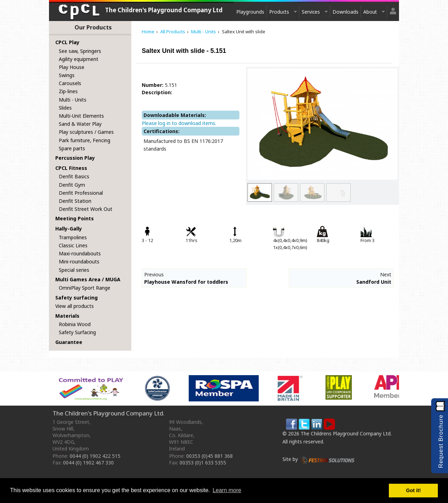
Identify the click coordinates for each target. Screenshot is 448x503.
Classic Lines (73, 245)
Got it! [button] (413, 490)
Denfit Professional (81, 193)
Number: (153, 85)
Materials (67, 316)
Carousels (70, 83)
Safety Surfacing (77, 332)
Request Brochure (441, 441)
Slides (65, 108)
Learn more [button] (227, 490)
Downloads (345, 12)
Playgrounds (250, 12)
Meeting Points (75, 218)
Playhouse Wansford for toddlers (186, 282)
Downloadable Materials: (175, 115)
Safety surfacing (76, 298)
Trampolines (73, 237)
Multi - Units (73, 100)
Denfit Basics (74, 176)
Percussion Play (75, 158)
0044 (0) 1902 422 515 (95, 456)
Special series (74, 270)
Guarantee (69, 342)
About (370, 12)
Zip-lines (68, 91)
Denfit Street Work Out (86, 209)
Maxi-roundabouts (80, 253)
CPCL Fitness (71, 168)
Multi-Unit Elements (81, 116)
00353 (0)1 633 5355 (203, 463)
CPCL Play (67, 42)
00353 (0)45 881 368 (209, 456)
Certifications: (162, 131)
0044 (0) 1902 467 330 (88, 463)
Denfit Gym (72, 185)
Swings (67, 75)
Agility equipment (79, 59)
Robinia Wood (75, 324)
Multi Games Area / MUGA (88, 279)
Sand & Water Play (80, 124)
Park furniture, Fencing (85, 140)
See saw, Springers (80, 51)
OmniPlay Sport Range (85, 288)
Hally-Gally (69, 229)
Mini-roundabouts (79, 261)
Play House (72, 67)
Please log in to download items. (179, 123)
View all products (75, 306)
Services (311, 12)
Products (279, 12)
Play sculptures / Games (86, 132)
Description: (157, 92)
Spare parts (72, 148)
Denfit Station (75, 201)
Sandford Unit (374, 282)
